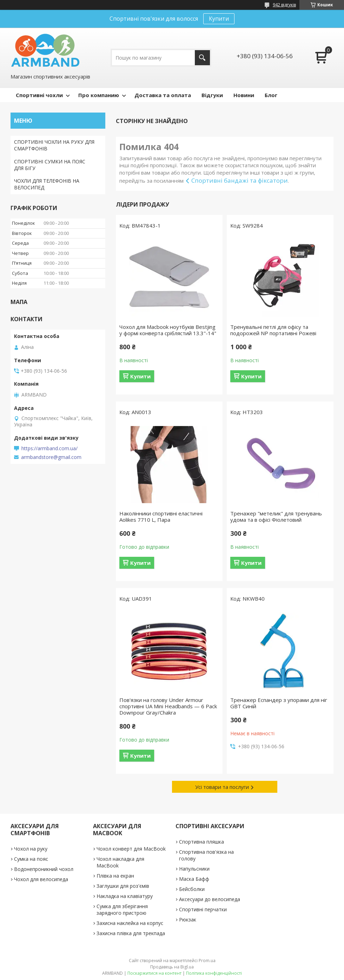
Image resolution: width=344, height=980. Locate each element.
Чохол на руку (31, 849)
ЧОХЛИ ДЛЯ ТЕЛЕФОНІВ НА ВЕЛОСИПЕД (47, 184)
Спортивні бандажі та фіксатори (240, 180)
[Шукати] (202, 58)
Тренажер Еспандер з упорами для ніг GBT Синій (279, 703)
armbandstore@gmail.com (51, 457)
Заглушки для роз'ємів (123, 886)
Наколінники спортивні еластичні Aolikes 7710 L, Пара (161, 516)
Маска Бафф (194, 879)
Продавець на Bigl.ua (172, 967)
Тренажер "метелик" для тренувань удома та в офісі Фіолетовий (276, 516)
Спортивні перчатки (203, 909)
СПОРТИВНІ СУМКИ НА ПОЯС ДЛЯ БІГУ (50, 165)
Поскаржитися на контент (154, 973)
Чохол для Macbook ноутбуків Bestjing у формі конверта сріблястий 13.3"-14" (168, 330)
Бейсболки (192, 889)
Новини (244, 95)
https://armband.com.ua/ (49, 448)
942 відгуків (284, 5)
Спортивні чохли (39, 95)
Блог (271, 95)
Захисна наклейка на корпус (130, 923)
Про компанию (99, 95)
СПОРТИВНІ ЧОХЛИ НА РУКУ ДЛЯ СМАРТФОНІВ (54, 145)
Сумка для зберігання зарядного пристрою (122, 910)
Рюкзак (188, 920)
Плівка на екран (115, 876)
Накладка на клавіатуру (125, 896)
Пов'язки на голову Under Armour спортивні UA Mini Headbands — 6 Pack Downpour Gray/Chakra (168, 706)
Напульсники (194, 869)
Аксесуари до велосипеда (210, 899)
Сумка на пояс (31, 859)
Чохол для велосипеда (41, 879)
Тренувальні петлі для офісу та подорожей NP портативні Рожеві (273, 330)
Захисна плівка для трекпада (131, 933)
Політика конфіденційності (214, 973)
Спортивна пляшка (201, 842)
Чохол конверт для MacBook (131, 849)
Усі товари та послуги (222, 787)
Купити (219, 19)
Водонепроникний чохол (44, 869)
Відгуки (212, 95)
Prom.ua (207, 961)
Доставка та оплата (163, 95)
